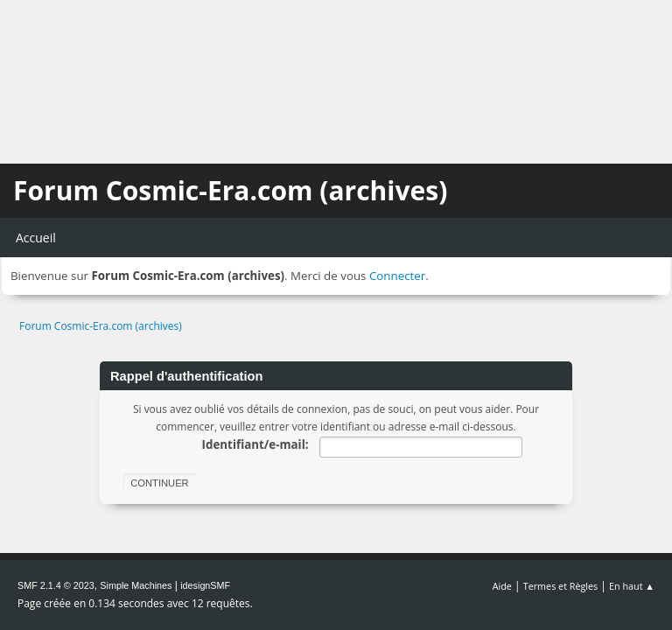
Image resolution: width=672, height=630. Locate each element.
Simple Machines (136, 585)
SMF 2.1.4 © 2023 (56, 585)
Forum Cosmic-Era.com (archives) (230, 190)
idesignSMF (205, 585)
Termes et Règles (561, 586)
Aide (502, 586)
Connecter (397, 276)
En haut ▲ (632, 586)
